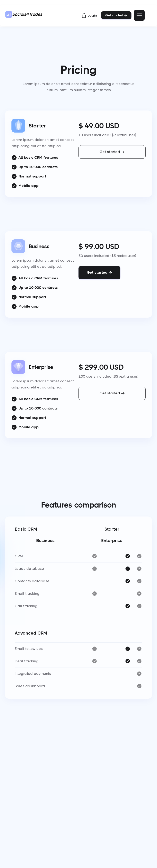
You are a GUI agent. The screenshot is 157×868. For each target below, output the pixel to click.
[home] (24, 15)
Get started (116, 15)
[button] (139, 15)
